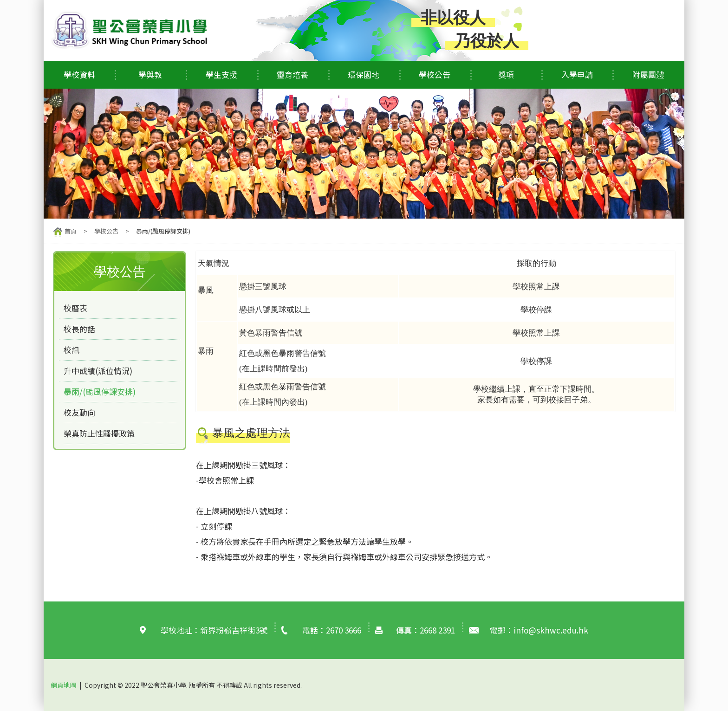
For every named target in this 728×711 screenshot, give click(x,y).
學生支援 (221, 74)
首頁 (71, 231)
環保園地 (364, 74)
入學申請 (577, 74)
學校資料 (79, 74)
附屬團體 (648, 74)
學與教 (150, 74)
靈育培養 (292, 74)
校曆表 (75, 308)
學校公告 (435, 74)
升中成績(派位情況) (98, 371)
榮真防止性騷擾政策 (99, 433)
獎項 (506, 74)
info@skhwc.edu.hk (551, 630)
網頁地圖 (64, 685)
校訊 (71, 350)
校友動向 (79, 412)
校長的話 (79, 329)
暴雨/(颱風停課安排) (100, 391)
